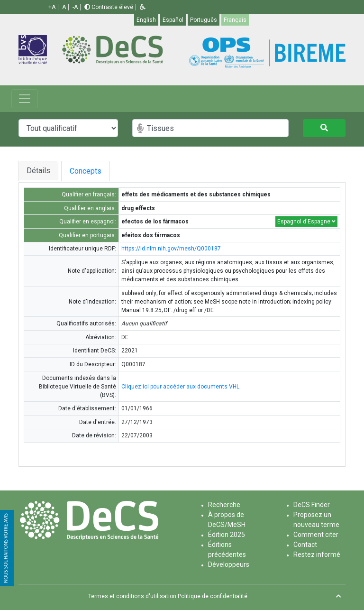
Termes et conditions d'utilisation (132, 596)
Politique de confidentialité (213, 596)
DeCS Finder (312, 505)
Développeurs (229, 564)
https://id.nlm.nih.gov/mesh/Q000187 (171, 249)
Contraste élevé (109, 7)
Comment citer (316, 535)
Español (173, 20)
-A (75, 7)
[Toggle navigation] (25, 99)
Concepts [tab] (95, 171)
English (146, 20)
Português (204, 20)
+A (52, 7)
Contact (305, 545)
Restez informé (317, 555)
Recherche (224, 505)
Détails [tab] (38, 171)
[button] (143, 7)
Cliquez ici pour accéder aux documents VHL (180, 387)
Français (235, 20)
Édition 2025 (227, 535)
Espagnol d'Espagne (306, 222)
